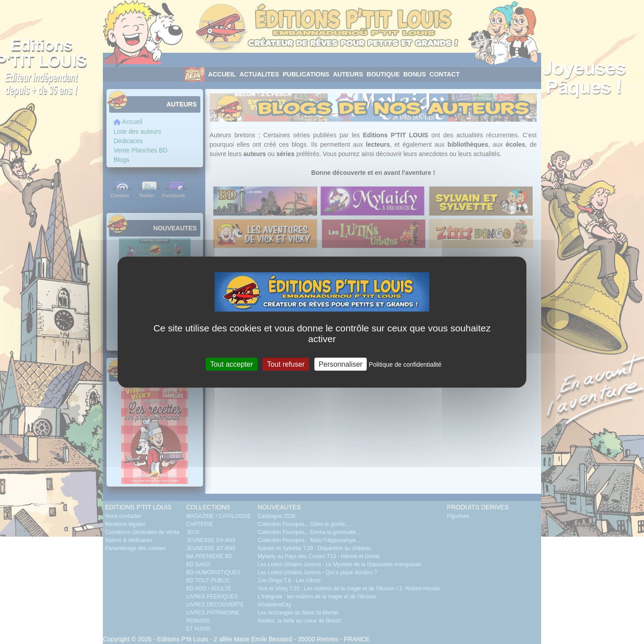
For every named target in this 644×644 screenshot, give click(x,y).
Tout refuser (286, 364)
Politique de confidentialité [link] (405, 364)
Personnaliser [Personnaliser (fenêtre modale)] (341, 364)
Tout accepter (232, 364)
